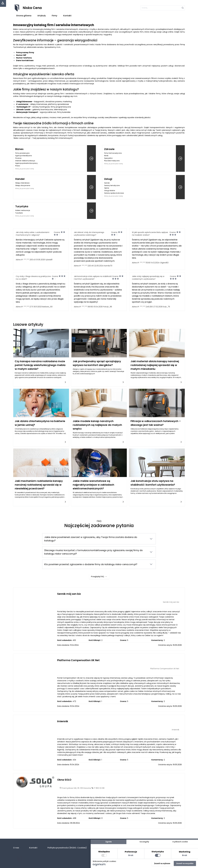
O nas (16, 848)
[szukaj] (163, 8)
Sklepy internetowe (22, 183)
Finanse (18, 158)
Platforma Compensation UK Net (78, 660)
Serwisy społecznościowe (114, 193)
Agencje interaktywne (23, 156)
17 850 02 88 (99, 788)
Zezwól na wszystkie (185, 863)
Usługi (108, 179)
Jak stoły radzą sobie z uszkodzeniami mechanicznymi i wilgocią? (33, 234)
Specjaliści (108, 158)
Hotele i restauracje (23, 210)
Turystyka (22, 206)
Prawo (18, 166)
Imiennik (63, 721)
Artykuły (42, 16)
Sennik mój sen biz (69, 594)
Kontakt (67, 16)
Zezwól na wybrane (162, 863)
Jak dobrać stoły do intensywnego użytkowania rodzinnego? (89, 234)
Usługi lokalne (110, 191)
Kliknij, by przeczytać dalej (25, 169)
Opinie (107, 188)
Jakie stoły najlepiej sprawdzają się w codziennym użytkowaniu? (148, 278)
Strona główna (24, 16)
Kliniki (106, 156)
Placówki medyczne (112, 161)
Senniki (107, 183)
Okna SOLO (64, 780)
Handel (20, 179)
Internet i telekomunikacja (25, 161)
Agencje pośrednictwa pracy (26, 163)
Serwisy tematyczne (112, 185)
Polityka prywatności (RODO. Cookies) (67, 848)
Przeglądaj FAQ (99, 566)
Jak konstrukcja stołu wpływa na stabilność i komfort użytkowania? (93, 278)
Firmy (54, 16)
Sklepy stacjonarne (23, 185)
